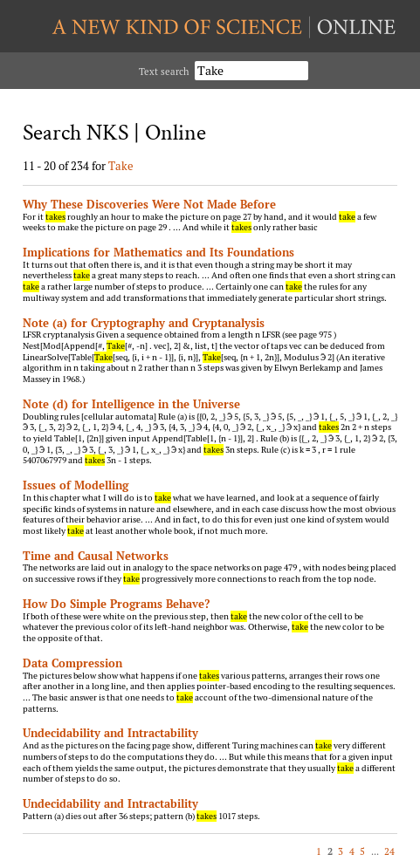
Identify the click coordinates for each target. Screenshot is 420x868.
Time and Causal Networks (96, 556)
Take (121, 166)
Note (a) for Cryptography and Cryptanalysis (144, 323)
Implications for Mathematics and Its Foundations (158, 252)
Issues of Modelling (76, 485)
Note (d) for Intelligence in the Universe (131, 404)
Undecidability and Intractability (110, 733)
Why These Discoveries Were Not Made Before (149, 204)
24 (389, 851)
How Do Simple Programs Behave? (116, 604)
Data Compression (72, 663)
